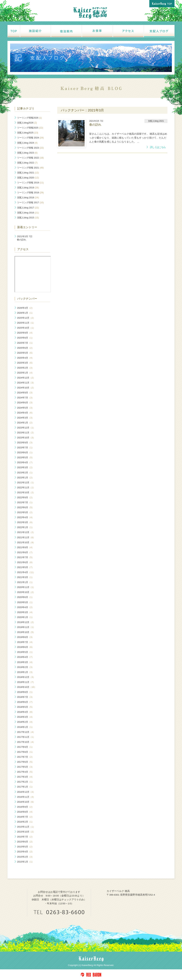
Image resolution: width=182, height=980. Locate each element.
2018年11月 (26, 682)
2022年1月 (26, 527)
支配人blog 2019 (28, 188)
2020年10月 (26, 592)
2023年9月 (26, 443)
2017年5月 (26, 767)
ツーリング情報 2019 (30, 183)
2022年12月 (26, 483)
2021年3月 (26, 577)
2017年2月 (26, 782)
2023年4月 (26, 462)
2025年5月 (26, 353)
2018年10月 (27, 687)
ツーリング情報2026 (29, 118)
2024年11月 (26, 383)
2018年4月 (26, 712)
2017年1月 (26, 787)
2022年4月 (26, 517)
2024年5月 (26, 408)
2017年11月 (26, 737)
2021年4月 (26, 572)
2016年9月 (26, 807)
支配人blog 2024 (27, 143)
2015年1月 (26, 862)
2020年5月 (26, 602)
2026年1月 (26, 313)
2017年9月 (26, 747)
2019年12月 (26, 622)
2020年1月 (26, 617)
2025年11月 (26, 323)
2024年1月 (26, 423)
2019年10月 (26, 632)
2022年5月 (26, 512)
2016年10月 (26, 802)
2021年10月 (26, 542)
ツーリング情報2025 (30, 128)
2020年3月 (26, 612)
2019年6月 (26, 647)
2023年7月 (26, 448)
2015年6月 (26, 842)
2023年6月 (26, 453)
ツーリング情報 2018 (30, 193)
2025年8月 (26, 338)
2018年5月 (26, 707)
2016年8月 (26, 812)
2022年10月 (26, 492)
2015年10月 (26, 832)
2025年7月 (26, 343)
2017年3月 (26, 777)
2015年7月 (26, 837)
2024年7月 (26, 398)
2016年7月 (26, 817)
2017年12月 (26, 732)
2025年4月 (26, 358)
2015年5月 (26, 847)
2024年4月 (26, 413)
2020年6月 (26, 597)
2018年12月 (26, 677)
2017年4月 (26, 772)
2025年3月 (26, 363)
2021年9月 (26, 547)
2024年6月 (26, 403)
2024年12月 (26, 378)
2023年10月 (26, 438)
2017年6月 (26, 762)
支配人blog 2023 (27, 153)
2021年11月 (26, 537)
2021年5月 (26, 567)
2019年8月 (26, 637)
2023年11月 (26, 433)
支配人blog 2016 (28, 213)
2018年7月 (26, 697)
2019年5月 (26, 652)
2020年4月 (26, 607)
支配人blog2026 (27, 123)
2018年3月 (26, 717)
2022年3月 (26, 522)
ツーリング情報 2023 (30, 148)
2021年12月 (26, 532)
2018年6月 (26, 702)
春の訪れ (25, 238)
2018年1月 (26, 727)
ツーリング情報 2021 (30, 168)
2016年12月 (26, 792)
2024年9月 (26, 393)
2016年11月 (26, 797)
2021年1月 (26, 582)
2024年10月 (26, 388)
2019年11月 (26, 627)
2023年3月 (26, 467)
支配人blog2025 (28, 133)
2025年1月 (26, 373)
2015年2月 (26, 857)
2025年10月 (26, 328)
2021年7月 (26, 557)
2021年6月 (26, 562)
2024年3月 (26, 418)
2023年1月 (26, 478)
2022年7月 (26, 502)
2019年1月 (26, 672)
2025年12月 (26, 318)
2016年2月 (26, 822)
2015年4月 (26, 852)
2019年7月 (26, 642)
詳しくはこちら (158, 147)
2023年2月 (26, 473)
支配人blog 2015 (28, 218)
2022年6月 (26, 507)
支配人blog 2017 (28, 208)
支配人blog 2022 (27, 163)
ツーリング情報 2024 (30, 138)
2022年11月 (26, 488)
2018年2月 (26, 722)
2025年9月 (26, 333)
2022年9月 (26, 497)
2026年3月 (26, 308)
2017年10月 (26, 742)
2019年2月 (26, 667)
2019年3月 (26, 662)
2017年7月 (26, 757)
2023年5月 (26, 457)
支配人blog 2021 (28, 173)
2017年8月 (26, 752)
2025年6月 (26, 348)
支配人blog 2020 (28, 178)
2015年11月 (26, 827)
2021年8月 (26, 552)
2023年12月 (26, 428)
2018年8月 (26, 692)
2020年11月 (26, 587)
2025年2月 (26, 368)
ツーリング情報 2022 (30, 158)
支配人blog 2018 (28, 198)
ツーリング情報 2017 (30, 202)
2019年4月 (26, 657)
